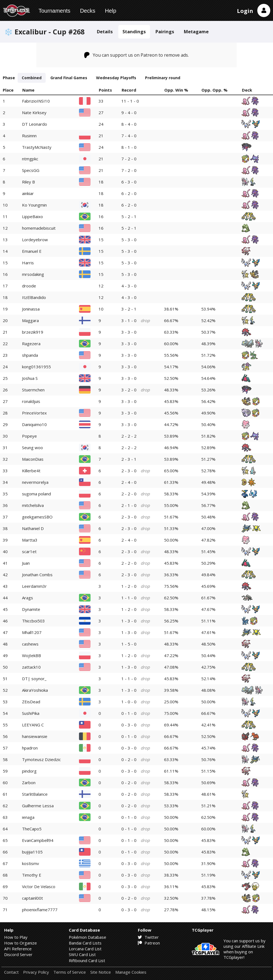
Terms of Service (70, 972)
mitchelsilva (33, 505)
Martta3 (30, 540)
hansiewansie (35, 736)
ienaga (28, 817)
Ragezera (31, 344)
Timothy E (32, 875)
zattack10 (31, 667)
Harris (28, 263)
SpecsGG (31, 170)
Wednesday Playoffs (116, 78)
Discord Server (18, 954)
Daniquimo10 (34, 424)
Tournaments (54, 11)
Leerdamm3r (34, 586)
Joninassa (31, 309)
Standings (134, 31)
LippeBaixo (32, 216)
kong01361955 (36, 367)
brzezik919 (33, 332)
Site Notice (101, 972)
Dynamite (31, 609)
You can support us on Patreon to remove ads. (137, 55)
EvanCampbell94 (38, 840)
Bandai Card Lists (85, 943)
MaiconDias (33, 459)
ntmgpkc (30, 159)
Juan (26, 563)
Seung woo (32, 448)
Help (110, 11)
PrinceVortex (34, 413)
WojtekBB (32, 655)
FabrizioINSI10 (36, 101)
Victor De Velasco (39, 886)
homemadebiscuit (39, 228)
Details (105, 31)
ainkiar (28, 193)
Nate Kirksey (34, 112)
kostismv (31, 863)
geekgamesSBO (37, 517)
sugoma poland (36, 494)
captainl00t (32, 898)
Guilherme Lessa (38, 806)
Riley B (28, 182)
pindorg (29, 771)
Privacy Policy (36, 972)
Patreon (149, 943)
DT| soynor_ (34, 679)
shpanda (30, 355)
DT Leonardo (35, 124)
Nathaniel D (33, 528)
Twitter (148, 937)
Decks (88, 11)
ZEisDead (31, 702)
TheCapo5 (32, 829)
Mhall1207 (32, 632)
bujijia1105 (32, 852)
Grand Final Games (69, 78)
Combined (32, 78)
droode (29, 286)
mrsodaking (33, 274)
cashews (30, 644)
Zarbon (29, 783)
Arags (28, 598)
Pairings (165, 31)
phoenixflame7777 (40, 910)
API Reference (18, 949)
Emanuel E (32, 251)
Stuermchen (33, 390)
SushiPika (31, 713)
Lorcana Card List (85, 949)
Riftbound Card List (87, 960)
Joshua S (30, 378)
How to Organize (21, 943)
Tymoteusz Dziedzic (41, 759)
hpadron (30, 748)
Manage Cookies (131, 972)
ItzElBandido (34, 297)
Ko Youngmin (34, 205)
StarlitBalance (35, 794)
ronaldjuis (31, 401)
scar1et (29, 551)
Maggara (30, 320)
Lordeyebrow (35, 240)
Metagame (196, 31)
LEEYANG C (33, 725)
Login (245, 11)
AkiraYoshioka (35, 690)
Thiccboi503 (33, 621)
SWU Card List (82, 954)
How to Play (16, 937)
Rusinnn (29, 136)
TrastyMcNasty (37, 147)
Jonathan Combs (37, 575)
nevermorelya (35, 482)
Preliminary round (163, 78)
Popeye (29, 436)
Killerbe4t (31, 471)
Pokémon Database (88, 937)
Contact (11, 972)
